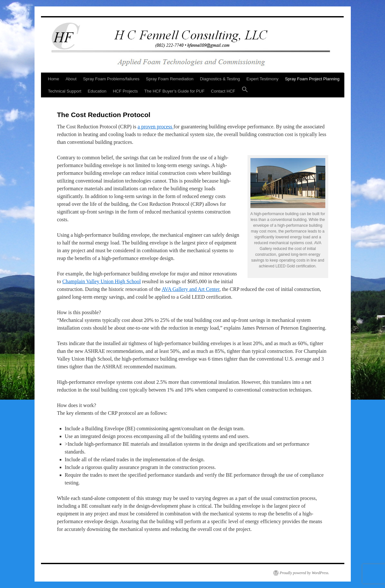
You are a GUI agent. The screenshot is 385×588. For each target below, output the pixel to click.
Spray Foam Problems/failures (111, 79)
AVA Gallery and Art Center (191, 289)
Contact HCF (223, 91)
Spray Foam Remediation (170, 79)
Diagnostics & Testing (220, 79)
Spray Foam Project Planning (312, 79)
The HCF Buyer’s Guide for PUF (174, 91)
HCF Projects (125, 91)
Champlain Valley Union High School (101, 281)
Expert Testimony (262, 79)
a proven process (156, 127)
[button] (245, 91)
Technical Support (65, 91)
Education (97, 91)
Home (54, 79)
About (71, 79)
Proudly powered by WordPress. (305, 573)
